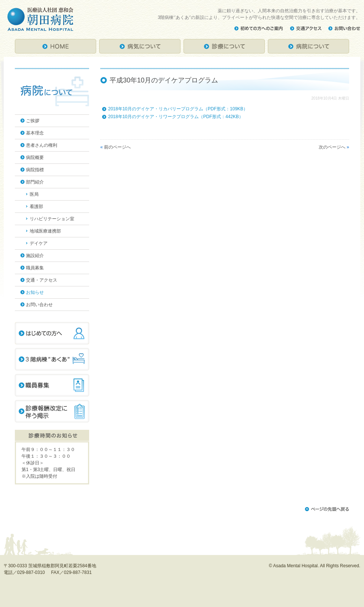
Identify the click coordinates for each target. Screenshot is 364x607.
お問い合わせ (39, 305)
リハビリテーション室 (52, 219)
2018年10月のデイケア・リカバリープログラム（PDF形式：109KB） (178, 109)
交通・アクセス (42, 280)
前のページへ (117, 147)
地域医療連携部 (45, 231)
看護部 (36, 207)
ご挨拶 (33, 121)
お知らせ (35, 292)
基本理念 (35, 133)
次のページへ (332, 147)
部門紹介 (35, 182)
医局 (34, 194)
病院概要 (35, 158)
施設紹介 (35, 256)
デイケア (39, 243)
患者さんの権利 (42, 145)
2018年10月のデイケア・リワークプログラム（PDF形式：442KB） (176, 117)
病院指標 (35, 170)
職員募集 (35, 268)
